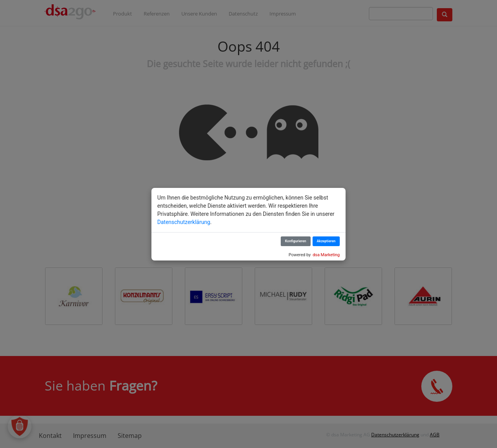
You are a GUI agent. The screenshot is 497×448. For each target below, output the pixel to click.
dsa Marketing (326, 255)
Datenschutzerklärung (184, 222)
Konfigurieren (296, 241)
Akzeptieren (326, 241)
